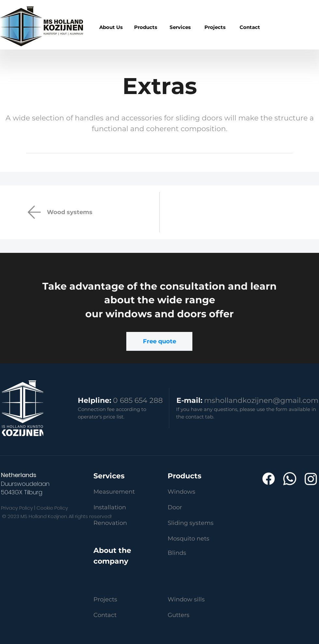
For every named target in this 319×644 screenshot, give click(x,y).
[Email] (34, 212)
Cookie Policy (52, 508)
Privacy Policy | (18, 508)
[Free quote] (159, 341)
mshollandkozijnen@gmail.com (261, 400)
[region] (146, 27)
